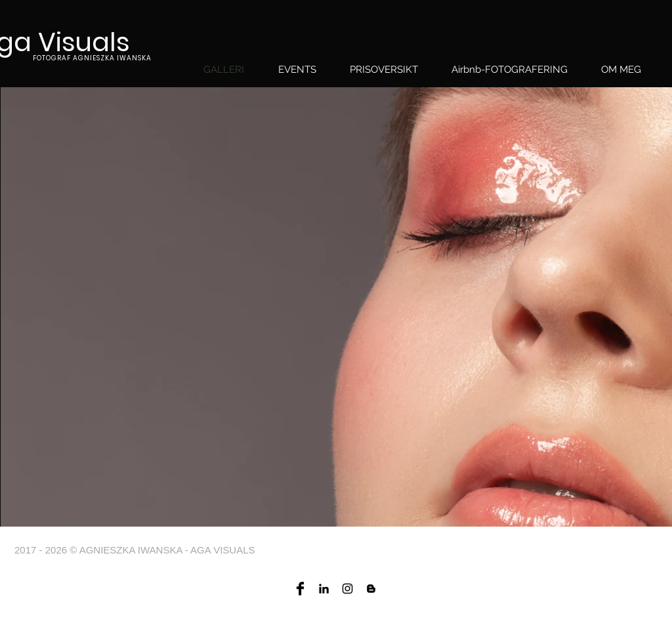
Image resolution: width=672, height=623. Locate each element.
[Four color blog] (371, 589)
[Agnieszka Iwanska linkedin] (324, 589)
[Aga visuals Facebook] (300, 589)
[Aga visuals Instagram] (347, 589)
